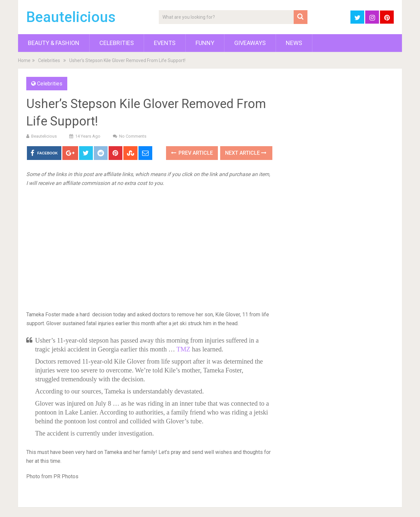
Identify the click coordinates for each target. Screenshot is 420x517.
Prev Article (192, 153)
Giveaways (250, 43)
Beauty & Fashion (54, 43)
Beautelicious (71, 17)
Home (24, 60)
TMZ (183, 349)
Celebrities (117, 43)
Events (165, 43)
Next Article (246, 153)
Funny (205, 43)
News (294, 43)
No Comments (133, 136)
